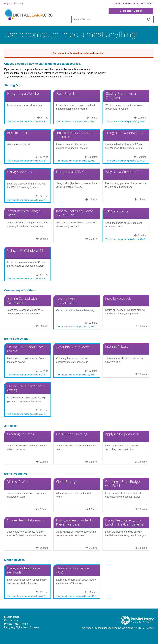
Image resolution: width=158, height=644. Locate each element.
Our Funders (11, 620)
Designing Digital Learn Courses (21, 627)
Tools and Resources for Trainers (135, 4)
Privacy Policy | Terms (16, 624)
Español (19, 4)
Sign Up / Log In (131, 11)
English (8, 4)
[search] (149, 20)
